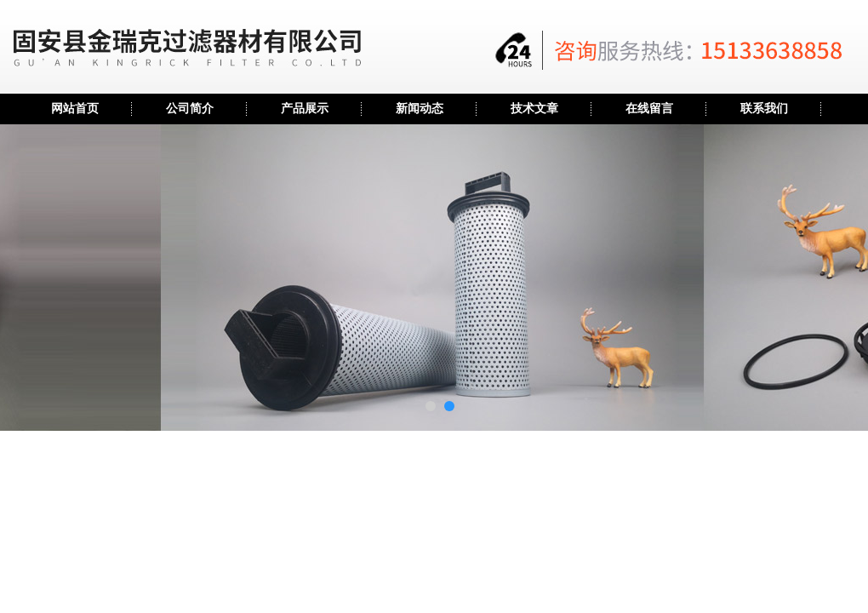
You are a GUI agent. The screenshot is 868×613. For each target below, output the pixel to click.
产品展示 (305, 109)
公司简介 (190, 109)
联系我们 (764, 109)
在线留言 (649, 109)
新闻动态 (420, 109)
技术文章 (534, 109)
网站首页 (75, 109)
